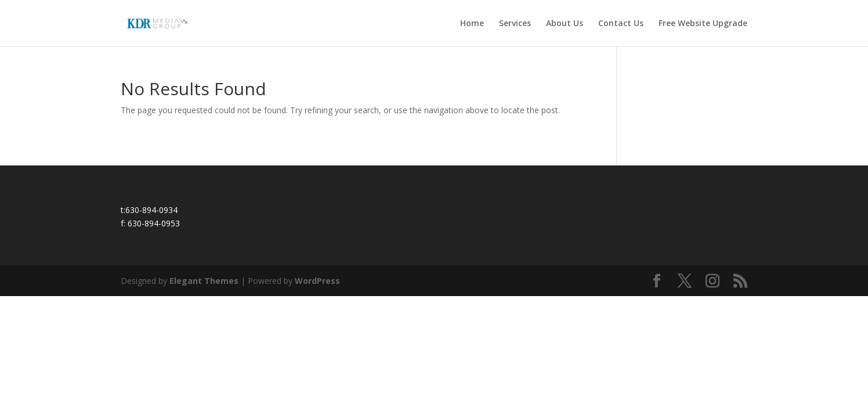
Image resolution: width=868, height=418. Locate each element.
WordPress (317, 281)
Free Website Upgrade (703, 24)
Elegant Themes (204, 281)
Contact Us (621, 24)
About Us (565, 24)
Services (515, 24)
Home (472, 24)
